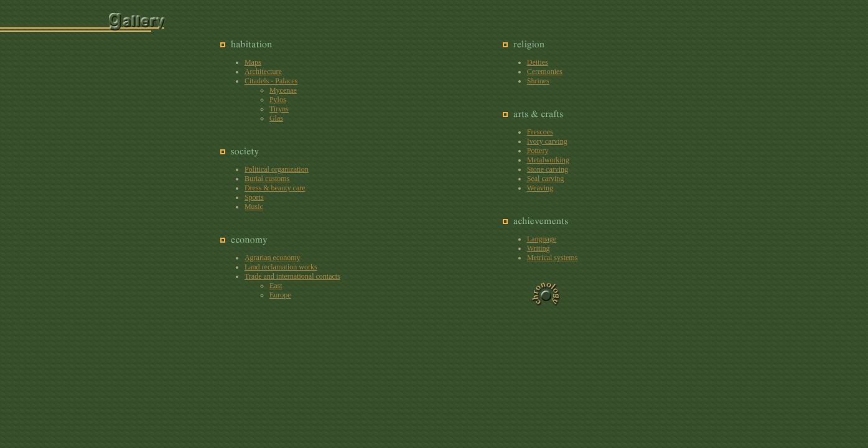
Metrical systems (553, 258)
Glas (276, 118)
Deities (538, 62)
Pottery (538, 151)
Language (542, 239)
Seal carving (546, 179)
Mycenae (283, 90)
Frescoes (540, 132)
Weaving (540, 188)
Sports (254, 197)
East (276, 286)
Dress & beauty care (275, 188)
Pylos (278, 100)
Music (254, 207)
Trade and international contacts (292, 276)
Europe (280, 295)
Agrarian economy (273, 258)
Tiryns (279, 109)
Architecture (263, 72)
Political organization (277, 169)
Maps (253, 62)
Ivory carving (547, 141)
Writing (539, 248)
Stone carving (548, 169)
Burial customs (267, 179)
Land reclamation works (281, 267)
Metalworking (548, 160)
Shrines (538, 81)
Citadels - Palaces (271, 81)
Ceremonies (545, 72)
